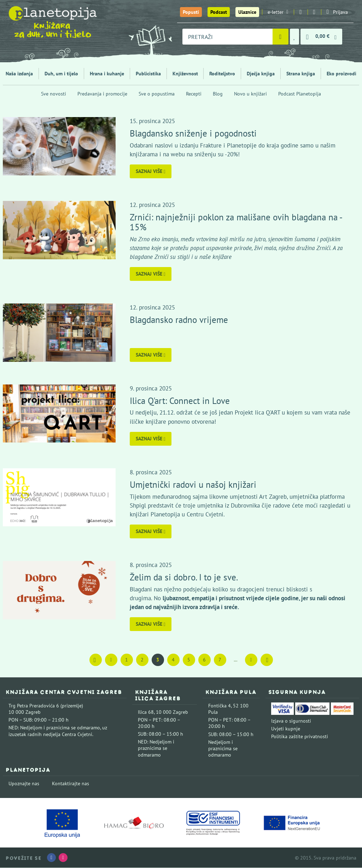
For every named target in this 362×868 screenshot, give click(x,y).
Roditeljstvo (222, 74)
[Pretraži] (281, 37)
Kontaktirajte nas (71, 783)
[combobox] (227, 37)
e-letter (278, 12)
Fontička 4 (220, 706)
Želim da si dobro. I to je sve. (184, 577)
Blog (218, 94)
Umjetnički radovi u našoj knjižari (193, 484)
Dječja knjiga (261, 74)
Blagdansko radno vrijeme (179, 320)
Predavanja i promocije (102, 94)
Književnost (185, 74)
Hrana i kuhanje (107, 74)
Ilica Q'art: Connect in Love (180, 401)
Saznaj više (151, 171)
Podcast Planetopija (300, 94)
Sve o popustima (157, 94)
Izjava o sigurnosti (291, 721)
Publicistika (148, 74)
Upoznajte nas (24, 783)
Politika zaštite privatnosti (300, 737)
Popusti (191, 12)
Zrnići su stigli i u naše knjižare (192, 257)
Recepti (194, 94)
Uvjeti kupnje (286, 729)
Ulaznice (247, 12)
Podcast (219, 12)
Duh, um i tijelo (61, 74)
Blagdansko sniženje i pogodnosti (194, 133)
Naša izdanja (19, 74)
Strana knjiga (301, 74)
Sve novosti (54, 94)
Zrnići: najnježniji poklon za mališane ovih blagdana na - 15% (236, 222)
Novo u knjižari (250, 94)
